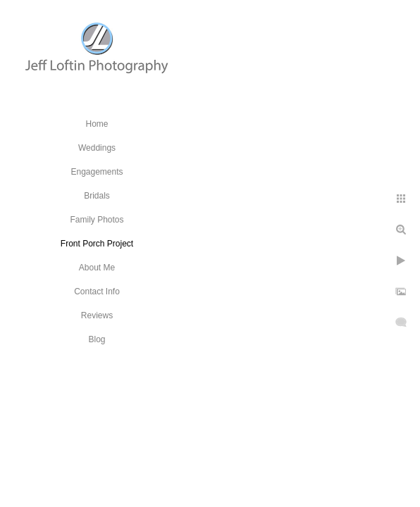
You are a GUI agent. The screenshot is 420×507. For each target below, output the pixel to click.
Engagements (97, 172)
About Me (97, 268)
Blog (97, 339)
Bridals (97, 196)
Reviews (97, 315)
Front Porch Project (97, 244)
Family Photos (97, 220)
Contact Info (97, 292)
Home (97, 124)
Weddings (97, 148)
